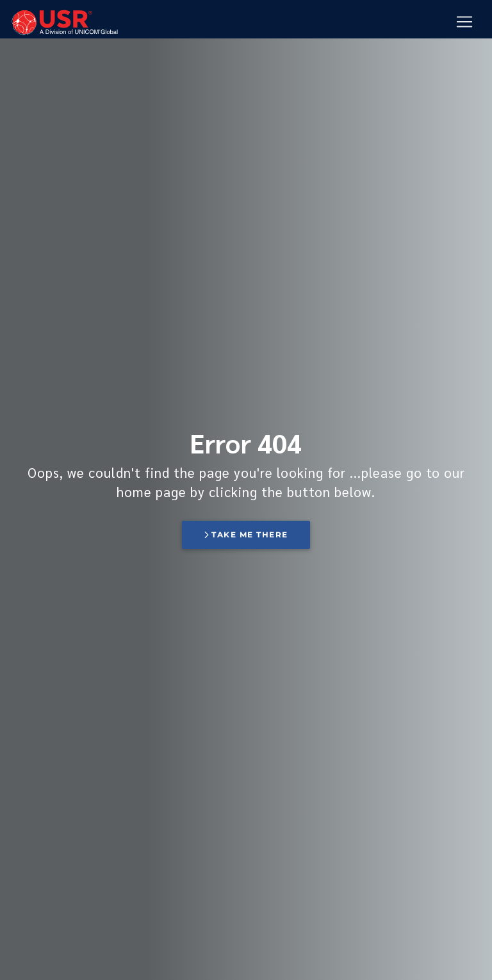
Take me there (246, 535)
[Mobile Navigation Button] (464, 22)
